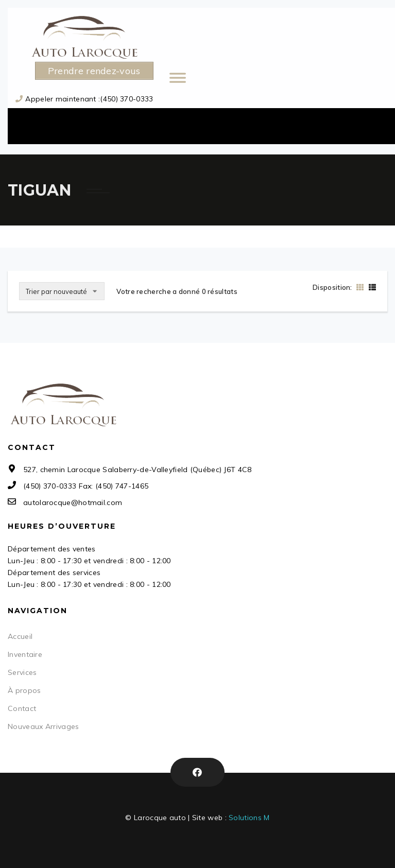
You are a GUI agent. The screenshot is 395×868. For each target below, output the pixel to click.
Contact (22, 708)
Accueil (20, 636)
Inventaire (25, 654)
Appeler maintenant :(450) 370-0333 (89, 99)
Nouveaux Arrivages (43, 726)
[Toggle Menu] (239, 82)
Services (22, 672)
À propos (24, 690)
